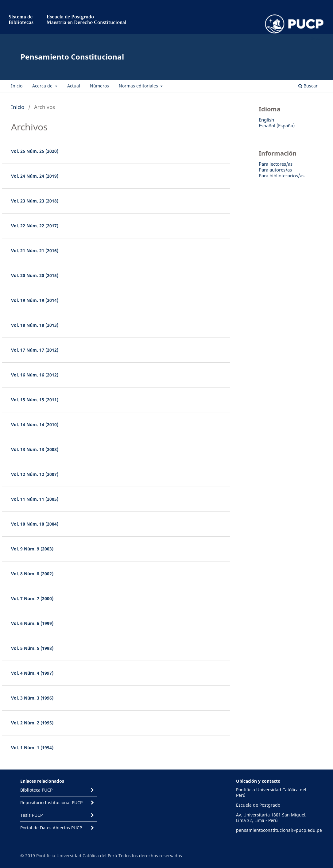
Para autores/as (275, 170)
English (266, 120)
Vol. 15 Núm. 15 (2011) (35, 400)
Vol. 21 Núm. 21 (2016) (35, 251)
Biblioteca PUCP (36, 790)
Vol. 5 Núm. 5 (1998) (32, 648)
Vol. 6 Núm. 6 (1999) (32, 623)
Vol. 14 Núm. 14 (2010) (35, 424)
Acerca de (43, 86)
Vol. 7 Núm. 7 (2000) (32, 598)
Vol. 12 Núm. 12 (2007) (35, 474)
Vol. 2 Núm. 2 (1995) (32, 723)
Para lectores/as (276, 164)
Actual (74, 86)
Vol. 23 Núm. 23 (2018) (35, 201)
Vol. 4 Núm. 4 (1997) (32, 673)
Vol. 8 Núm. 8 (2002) (32, 574)
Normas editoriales (139, 86)
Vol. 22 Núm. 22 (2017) (35, 226)
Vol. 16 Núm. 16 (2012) (35, 375)
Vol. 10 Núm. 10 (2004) (35, 524)
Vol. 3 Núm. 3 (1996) (32, 698)
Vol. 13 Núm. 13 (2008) (35, 449)
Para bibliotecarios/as (282, 176)
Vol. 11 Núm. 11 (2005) (35, 499)
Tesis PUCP (31, 815)
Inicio (17, 86)
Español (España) (277, 125)
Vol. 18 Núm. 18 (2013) (35, 325)
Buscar (308, 86)
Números (99, 86)
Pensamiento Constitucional (72, 57)
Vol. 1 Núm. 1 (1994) (32, 748)
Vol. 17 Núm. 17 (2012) (35, 350)
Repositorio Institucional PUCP (51, 802)
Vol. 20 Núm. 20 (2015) (35, 275)
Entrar (316, 38)
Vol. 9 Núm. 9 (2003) (32, 549)
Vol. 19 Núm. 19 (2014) (35, 300)
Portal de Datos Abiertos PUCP (51, 828)
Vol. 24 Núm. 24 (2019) (35, 176)
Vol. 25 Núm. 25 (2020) (35, 151)
